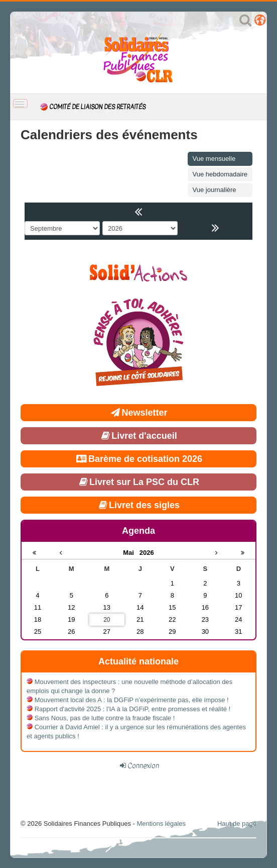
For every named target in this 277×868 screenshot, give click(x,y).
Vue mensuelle (214, 159)
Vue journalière (215, 190)
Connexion (143, 765)
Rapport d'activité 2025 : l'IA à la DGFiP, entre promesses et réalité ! (133, 709)
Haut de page (237, 824)
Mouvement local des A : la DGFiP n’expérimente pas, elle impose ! (132, 700)
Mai (131, 553)
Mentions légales (161, 824)
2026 (147, 553)
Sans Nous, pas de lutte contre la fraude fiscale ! (105, 718)
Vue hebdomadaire (220, 174)
